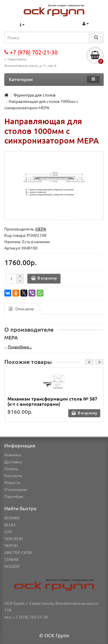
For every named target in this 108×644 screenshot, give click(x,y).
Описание (21, 309)
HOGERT (12, 566)
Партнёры (14, 496)
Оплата (11, 469)
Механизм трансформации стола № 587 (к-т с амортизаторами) (52, 401)
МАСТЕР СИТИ (18, 552)
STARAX (12, 559)
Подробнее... (20, 347)
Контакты (13, 475)
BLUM (10, 525)
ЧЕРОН (11, 545)
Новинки (13, 455)
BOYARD (12, 518)
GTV (8, 532)
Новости (12, 482)
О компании (16, 489)
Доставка (13, 462)
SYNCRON (14, 539)
